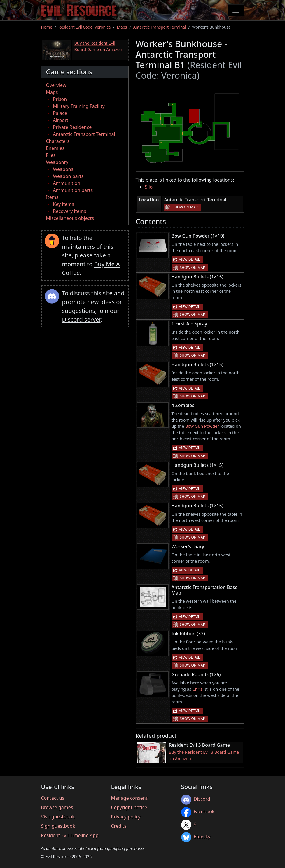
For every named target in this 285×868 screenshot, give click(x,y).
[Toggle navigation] (236, 10)
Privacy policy (126, 817)
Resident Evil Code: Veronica (84, 27)
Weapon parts (68, 176)
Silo (149, 187)
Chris (197, 689)
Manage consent (129, 798)
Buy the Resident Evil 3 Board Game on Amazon (204, 755)
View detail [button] (190, 259)
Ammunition (67, 183)
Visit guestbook (58, 817)
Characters (58, 141)
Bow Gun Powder (202, 426)
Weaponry (57, 162)
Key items (64, 204)
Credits (119, 826)
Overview (56, 85)
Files (51, 155)
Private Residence (72, 127)
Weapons (63, 169)
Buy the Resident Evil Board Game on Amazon (98, 46)
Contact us (53, 798)
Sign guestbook (58, 826)
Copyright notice (129, 807)
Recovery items (70, 211)
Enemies (55, 148)
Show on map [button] (185, 207)
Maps (122, 27)
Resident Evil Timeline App (70, 835)
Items (52, 197)
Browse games (57, 807)
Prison (60, 99)
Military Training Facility (79, 106)
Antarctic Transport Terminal (159, 27)
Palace (60, 113)
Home (47, 27)
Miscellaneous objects (70, 218)
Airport (61, 120)
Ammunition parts (73, 190)
